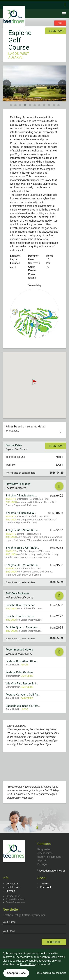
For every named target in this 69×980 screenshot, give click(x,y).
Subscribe (54, 942)
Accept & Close (16, 973)
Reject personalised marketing (51, 973)
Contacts (44, 844)
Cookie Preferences (15, 902)
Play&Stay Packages (18, 484)
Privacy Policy (13, 896)
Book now (57, 30)
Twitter (44, 884)
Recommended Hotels (19, 650)
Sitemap (10, 891)
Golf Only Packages (17, 593)
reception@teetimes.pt (52, 871)
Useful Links (13, 887)
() (60, 23)
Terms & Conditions (15, 899)
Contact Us (12, 884)
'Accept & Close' (48, 957)
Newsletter (11, 909)
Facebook (46, 887)
